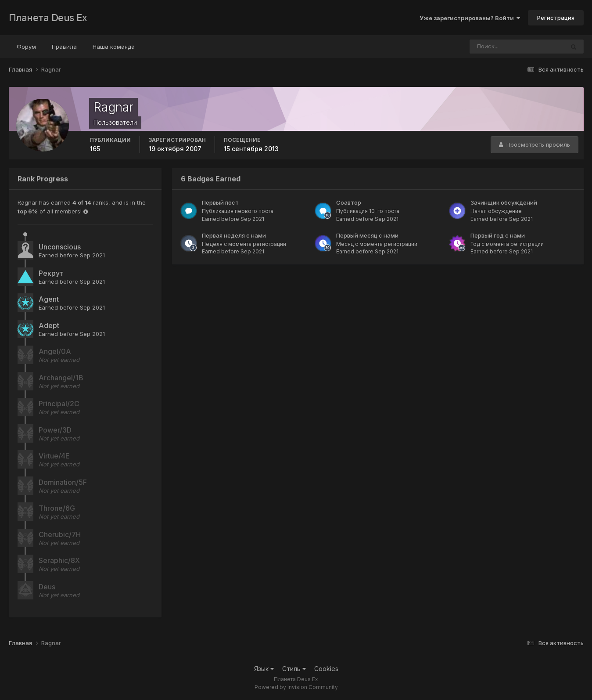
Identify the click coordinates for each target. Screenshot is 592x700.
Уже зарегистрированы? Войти (470, 18)
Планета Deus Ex (48, 18)
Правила (64, 47)
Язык (264, 669)
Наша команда (114, 47)
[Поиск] (500, 47)
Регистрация (556, 18)
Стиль (294, 669)
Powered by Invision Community (296, 687)
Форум (26, 47)
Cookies (326, 669)
